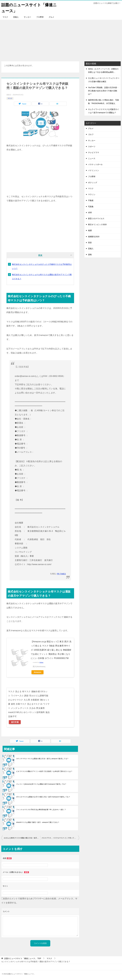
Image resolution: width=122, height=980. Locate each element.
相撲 (90, 230)
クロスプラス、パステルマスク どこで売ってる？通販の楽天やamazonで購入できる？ (60, 838)
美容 (90, 242)
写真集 (91, 206)
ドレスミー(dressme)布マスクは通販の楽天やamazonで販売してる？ (41, 784)
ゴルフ (91, 134)
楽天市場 (15, 722)
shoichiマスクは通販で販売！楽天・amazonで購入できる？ (38, 822)
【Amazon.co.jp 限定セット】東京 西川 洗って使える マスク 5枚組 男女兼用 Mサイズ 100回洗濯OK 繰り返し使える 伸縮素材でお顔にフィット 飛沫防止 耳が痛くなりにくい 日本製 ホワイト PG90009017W (51, 650)
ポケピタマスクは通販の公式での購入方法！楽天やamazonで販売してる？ (43, 797)
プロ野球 (40, 17)
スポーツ (92, 146)
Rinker (41, 662)
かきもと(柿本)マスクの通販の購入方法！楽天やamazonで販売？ (22, 838)
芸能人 (16, 17)
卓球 (90, 212)
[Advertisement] (61, 39)
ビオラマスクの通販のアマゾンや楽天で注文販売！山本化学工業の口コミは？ (44, 771)
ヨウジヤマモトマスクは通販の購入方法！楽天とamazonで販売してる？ (42, 758)
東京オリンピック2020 (97, 224)
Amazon (38, 672)
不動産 (91, 200)
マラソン (92, 194)
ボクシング (93, 182)
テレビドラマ (94, 152)
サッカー (27, 17)
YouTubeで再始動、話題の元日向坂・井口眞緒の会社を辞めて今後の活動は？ (103, 91)
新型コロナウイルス (96, 218)
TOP (23, 958)
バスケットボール (95, 164)
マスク (5, 17)
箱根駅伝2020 (94, 236)
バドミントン (94, 170)
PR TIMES (61, 574)
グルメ (51, 17)
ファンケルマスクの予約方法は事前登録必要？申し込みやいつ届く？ (41, 809)
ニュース (92, 158)
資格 (90, 254)
